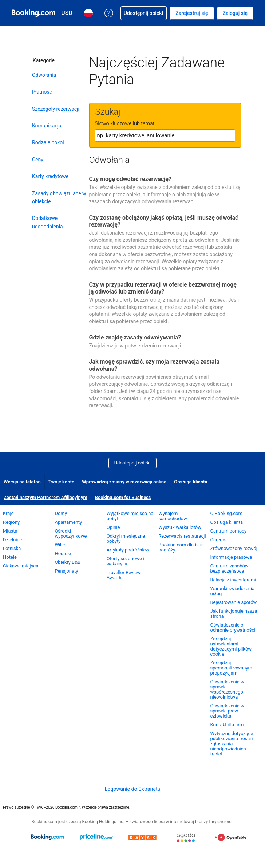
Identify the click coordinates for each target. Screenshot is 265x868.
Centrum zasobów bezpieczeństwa (230, 568)
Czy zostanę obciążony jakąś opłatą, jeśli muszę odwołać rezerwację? (164, 221)
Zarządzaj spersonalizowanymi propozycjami (232, 668)
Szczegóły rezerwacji (56, 109)
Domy (61, 513)
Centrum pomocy (228, 531)
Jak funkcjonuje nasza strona (234, 614)
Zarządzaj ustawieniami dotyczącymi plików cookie (231, 646)
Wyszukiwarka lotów (180, 527)
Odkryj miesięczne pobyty (126, 539)
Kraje (8, 513)
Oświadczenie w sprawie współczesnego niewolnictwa (227, 689)
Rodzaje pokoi (48, 142)
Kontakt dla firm (227, 725)
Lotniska (12, 548)
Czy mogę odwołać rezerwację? (130, 179)
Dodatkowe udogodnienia (48, 222)
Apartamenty (68, 522)
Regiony (11, 522)
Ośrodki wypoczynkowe (71, 533)
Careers (219, 540)
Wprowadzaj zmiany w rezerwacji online (124, 482)
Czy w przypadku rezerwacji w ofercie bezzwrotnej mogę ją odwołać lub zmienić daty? (163, 288)
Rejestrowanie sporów (234, 602)
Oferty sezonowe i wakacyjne (126, 561)
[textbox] (165, 135)
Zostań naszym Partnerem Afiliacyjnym (46, 497)
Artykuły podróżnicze (129, 550)
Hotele (10, 557)
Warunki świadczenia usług (233, 591)
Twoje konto (61, 482)
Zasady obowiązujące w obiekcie (59, 197)
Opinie (113, 527)
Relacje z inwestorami (233, 580)
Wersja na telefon (22, 482)
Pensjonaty (66, 571)
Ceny (38, 160)
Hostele (63, 553)
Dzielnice (12, 540)
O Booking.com (226, 513)
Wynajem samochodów (173, 516)
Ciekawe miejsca (21, 566)
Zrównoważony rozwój (234, 548)
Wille (60, 545)
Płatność (42, 92)
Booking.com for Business (123, 497)
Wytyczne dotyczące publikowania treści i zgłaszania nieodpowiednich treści (232, 744)
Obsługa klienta (191, 482)
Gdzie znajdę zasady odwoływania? (135, 337)
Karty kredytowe (50, 176)
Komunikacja (47, 126)
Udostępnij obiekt (133, 463)
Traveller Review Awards (124, 575)
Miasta (10, 531)
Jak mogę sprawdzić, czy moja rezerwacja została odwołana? (155, 365)
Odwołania (44, 75)
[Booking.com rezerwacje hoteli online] (33, 13)
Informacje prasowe (231, 557)
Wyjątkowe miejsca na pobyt (130, 516)
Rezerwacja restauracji (182, 536)
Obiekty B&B (68, 562)
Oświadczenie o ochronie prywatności (233, 627)
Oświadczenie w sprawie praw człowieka (227, 711)
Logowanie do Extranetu (132, 789)
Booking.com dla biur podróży (181, 547)
